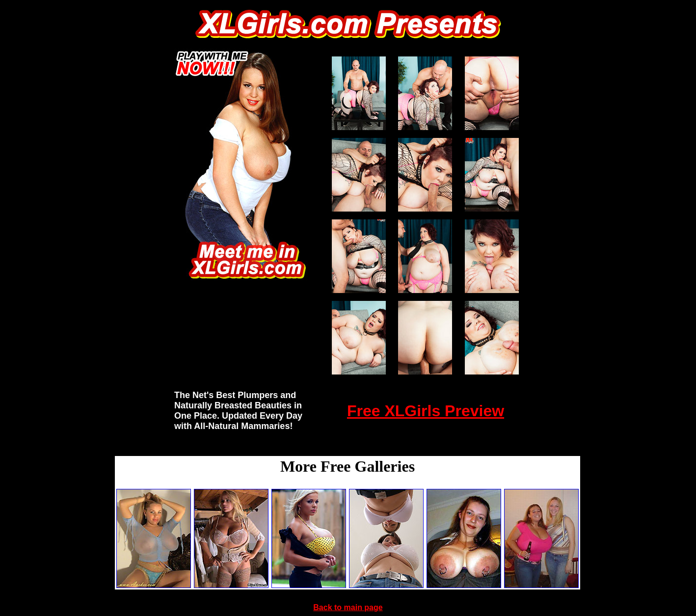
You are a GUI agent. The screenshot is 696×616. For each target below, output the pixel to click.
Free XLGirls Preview (426, 411)
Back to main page (348, 607)
